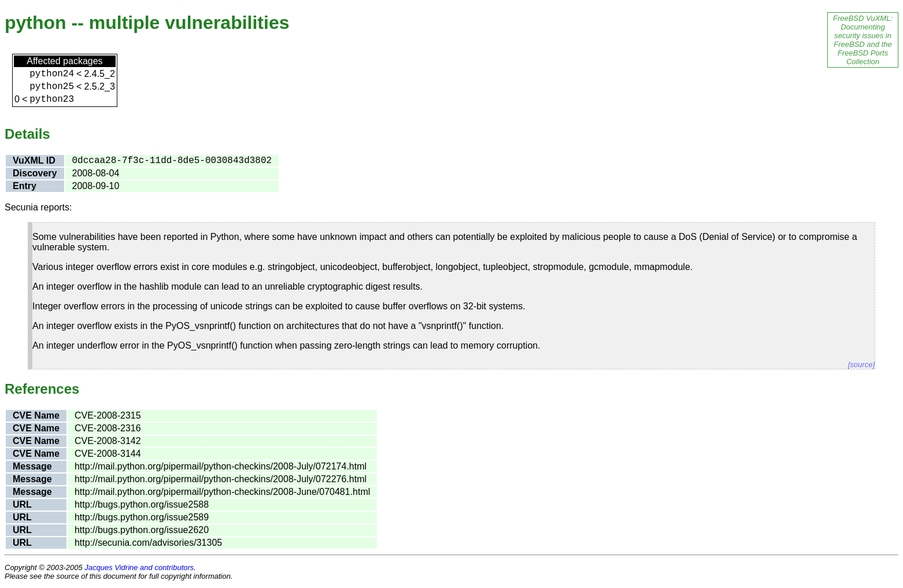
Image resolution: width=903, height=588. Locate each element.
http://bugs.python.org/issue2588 (142, 504)
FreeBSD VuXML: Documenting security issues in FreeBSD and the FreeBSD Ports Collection (863, 40)
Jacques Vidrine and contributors (139, 567)
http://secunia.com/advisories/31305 (148, 543)
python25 (52, 87)
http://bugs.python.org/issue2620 (142, 530)
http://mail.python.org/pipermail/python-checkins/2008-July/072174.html (221, 466)
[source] (861, 365)
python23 (52, 99)
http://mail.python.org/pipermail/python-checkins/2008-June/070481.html (222, 492)
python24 (52, 74)
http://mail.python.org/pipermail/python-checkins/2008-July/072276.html (221, 479)
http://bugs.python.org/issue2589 (142, 517)
